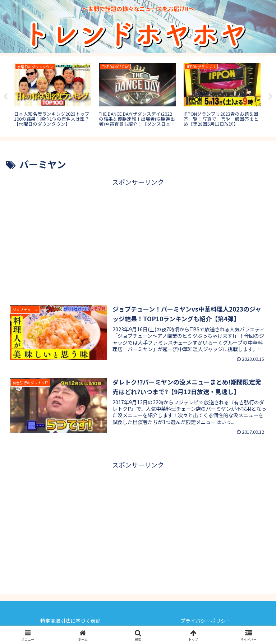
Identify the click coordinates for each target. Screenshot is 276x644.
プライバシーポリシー (206, 621)
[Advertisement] (138, 238)
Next (271, 97)
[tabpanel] (52, 95)
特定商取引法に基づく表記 (70, 621)
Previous (5, 97)
